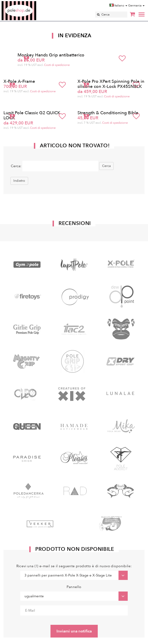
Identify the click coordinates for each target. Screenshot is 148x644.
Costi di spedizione (57, 65)
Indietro (19, 181)
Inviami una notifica (74, 631)
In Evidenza (75, 36)
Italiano (118, 6)
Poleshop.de (30, 3)
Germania (136, 6)
